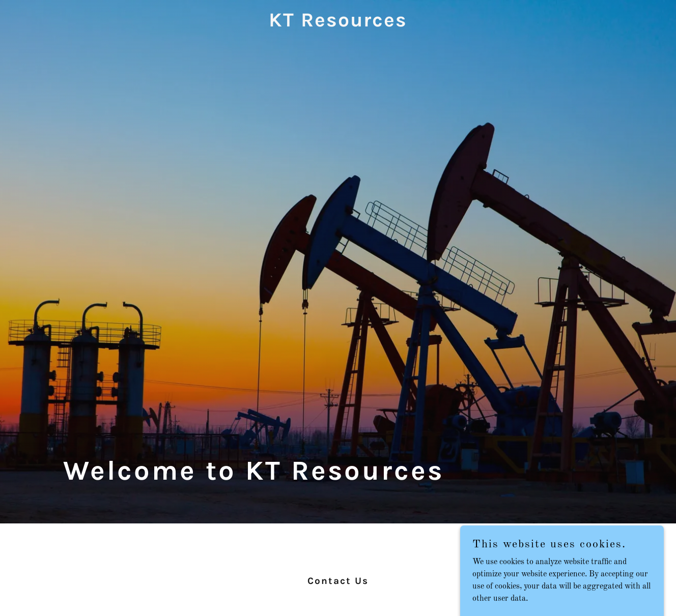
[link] (338, 24)
